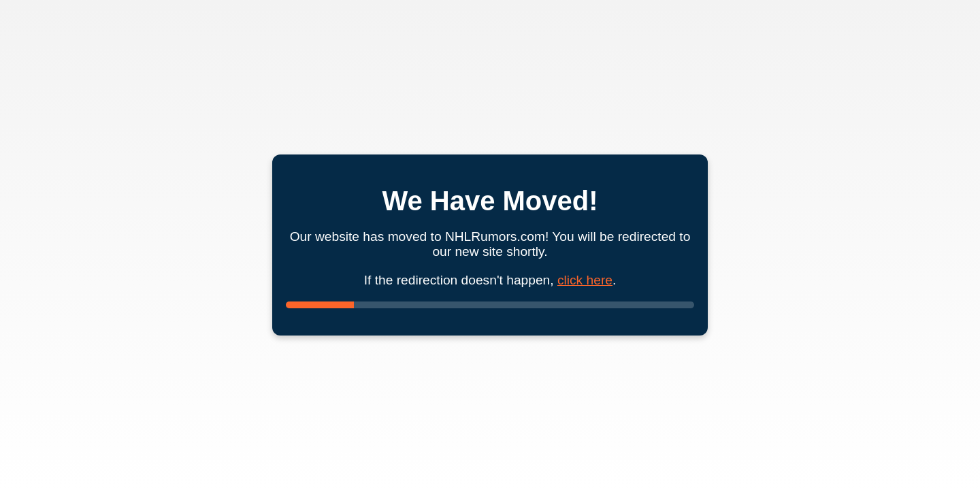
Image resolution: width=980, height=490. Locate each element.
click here (585, 280)
